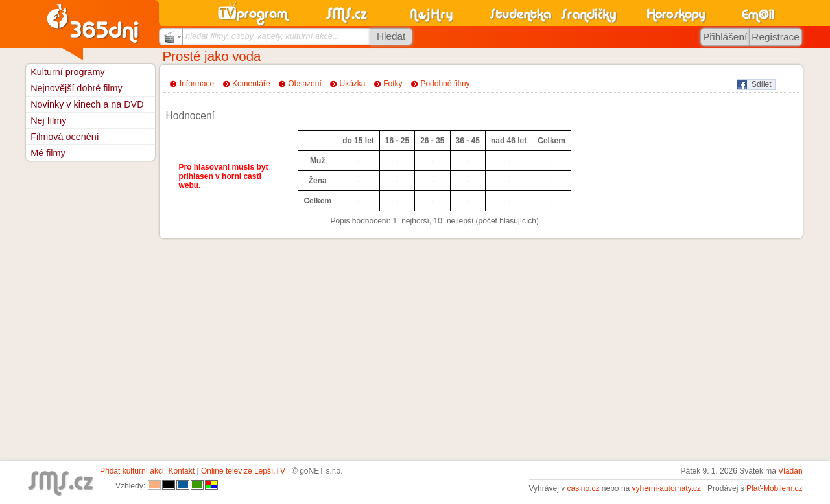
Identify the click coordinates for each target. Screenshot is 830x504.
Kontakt (181, 471)
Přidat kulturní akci (132, 471)
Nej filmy (48, 120)
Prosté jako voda (212, 56)
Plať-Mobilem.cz (775, 488)
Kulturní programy (67, 72)
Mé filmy (48, 153)
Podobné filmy (445, 84)
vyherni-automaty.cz (667, 488)
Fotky (393, 84)
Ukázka (353, 84)
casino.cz (583, 488)
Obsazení (304, 84)
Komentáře (251, 84)
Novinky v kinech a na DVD (87, 104)
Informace (197, 84)
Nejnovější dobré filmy (77, 88)
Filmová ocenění (65, 137)
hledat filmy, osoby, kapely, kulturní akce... (263, 36)
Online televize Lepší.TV (243, 471)
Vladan (790, 471)
